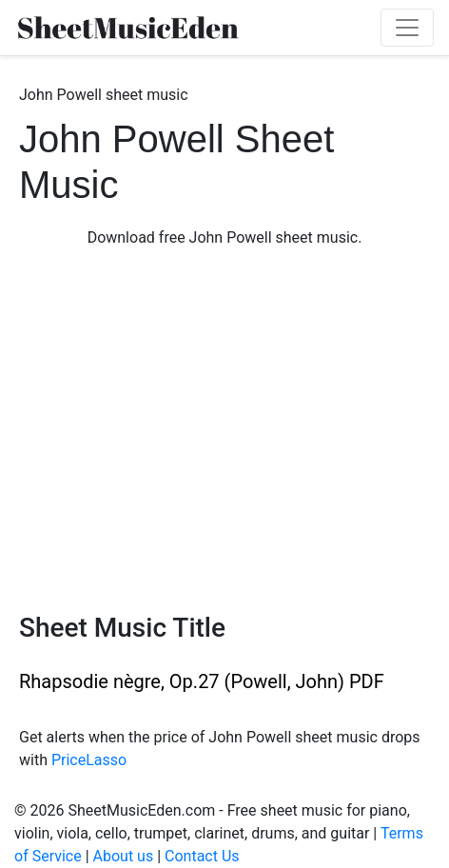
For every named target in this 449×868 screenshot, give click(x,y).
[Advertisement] (224, 431)
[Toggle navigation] (407, 28)
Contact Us (202, 856)
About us (124, 856)
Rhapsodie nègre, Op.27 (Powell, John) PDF (202, 681)
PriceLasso (89, 760)
